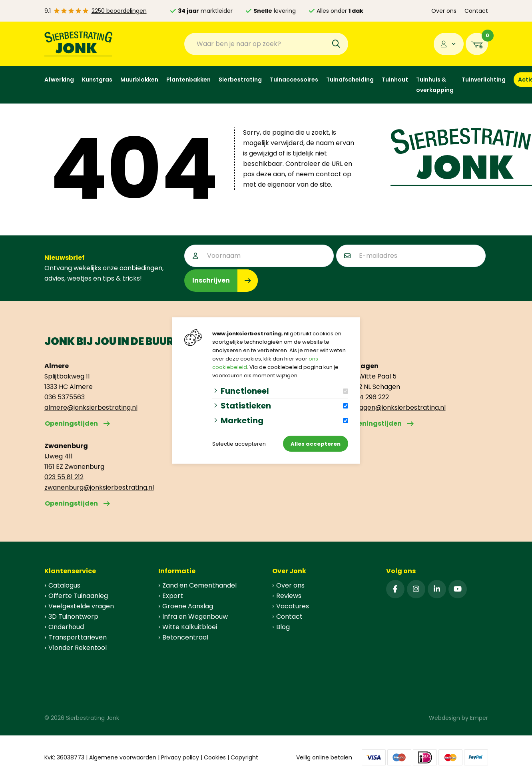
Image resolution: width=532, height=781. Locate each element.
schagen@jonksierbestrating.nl (397, 407)
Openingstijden (71, 423)
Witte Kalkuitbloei (190, 627)
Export (173, 596)
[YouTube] (458, 589)
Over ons (444, 11)
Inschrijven (211, 280)
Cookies (215, 757)
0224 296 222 (369, 397)
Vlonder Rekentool (78, 648)
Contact (476, 11)
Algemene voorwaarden (123, 757)
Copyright (244, 757)
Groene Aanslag (188, 606)
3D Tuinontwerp (73, 617)
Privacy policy (180, 757)
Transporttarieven (78, 637)
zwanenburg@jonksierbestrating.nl (99, 487)
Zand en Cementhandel (199, 585)
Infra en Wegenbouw (195, 617)
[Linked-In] (437, 589)
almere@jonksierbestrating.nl (91, 407)
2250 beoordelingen (119, 11)
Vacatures (293, 606)
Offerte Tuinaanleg (78, 596)
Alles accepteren (316, 444)
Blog (283, 627)
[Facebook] (395, 589)
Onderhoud (66, 627)
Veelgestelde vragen (81, 606)
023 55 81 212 (64, 477)
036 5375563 (65, 397)
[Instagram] (416, 589)
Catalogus (64, 585)
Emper (479, 718)
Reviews (289, 596)
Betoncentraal (185, 637)
